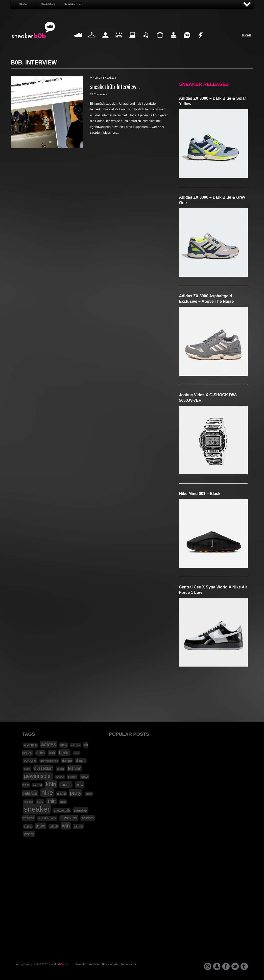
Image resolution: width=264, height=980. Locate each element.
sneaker (109, 78)
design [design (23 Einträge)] (67, 761)
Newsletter (73, 4)
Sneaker (78, 41)
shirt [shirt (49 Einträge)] (51, 801)
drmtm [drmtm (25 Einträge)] (81, 761)
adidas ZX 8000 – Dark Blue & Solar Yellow (213, 101)
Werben (94, 964)
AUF (247, 5)
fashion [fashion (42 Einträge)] (74, 768)
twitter (235, 966)
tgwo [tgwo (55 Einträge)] (40, 826)
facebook (226, 966)
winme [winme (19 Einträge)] (78, 827)
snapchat (217, 966)
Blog (23, 4)
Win (119, 41)
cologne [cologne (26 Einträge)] (30, 761)
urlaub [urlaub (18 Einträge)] (54, 827)
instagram (208, 966)
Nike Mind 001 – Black (200, 494)
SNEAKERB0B (34, 30)
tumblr (244, 966)
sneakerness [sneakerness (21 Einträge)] (47, 818)
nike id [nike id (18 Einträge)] (61, 794)
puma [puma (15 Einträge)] (89, 794)
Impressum (129, 964)
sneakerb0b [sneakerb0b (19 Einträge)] (62, 811)
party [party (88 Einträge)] (76, 793)
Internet (133, 41)
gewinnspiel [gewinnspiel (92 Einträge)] (38, 776)
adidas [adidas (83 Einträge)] (49, 744)
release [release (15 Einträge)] (28, 802)
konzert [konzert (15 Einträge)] (37, 785)
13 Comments (98, 94)
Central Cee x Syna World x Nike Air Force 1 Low (213, 590)
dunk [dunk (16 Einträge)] (27, 769)
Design (160, 41)
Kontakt (81, 964)
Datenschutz (110, 964)
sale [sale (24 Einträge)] (40, 802)
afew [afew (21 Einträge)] (64, 745)
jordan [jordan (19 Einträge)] (72, 777)
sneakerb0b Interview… (115, 86)
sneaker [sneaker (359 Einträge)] (37, 809)
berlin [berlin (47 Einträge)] (64, 753)
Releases (48, 4)
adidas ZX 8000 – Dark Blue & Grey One (212, 200)
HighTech (173, 41)
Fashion (92, 41)
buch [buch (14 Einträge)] (77, 753)
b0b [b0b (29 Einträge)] (52, 753)
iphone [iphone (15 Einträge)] (60, 777)
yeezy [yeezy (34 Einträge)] (29, 834)
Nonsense (201, 41)
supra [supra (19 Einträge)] (28, 827)
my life (95, 78)
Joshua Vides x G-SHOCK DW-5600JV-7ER (208, 398)
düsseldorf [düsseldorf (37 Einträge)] (43, 768)
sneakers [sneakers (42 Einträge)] (69, 818)
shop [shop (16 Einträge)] (63, 802)
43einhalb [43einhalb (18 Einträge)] (30, 745)
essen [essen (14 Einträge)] (60, 769)
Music (146, 41)
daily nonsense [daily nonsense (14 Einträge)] (49, 761)
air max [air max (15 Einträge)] (75, 745)
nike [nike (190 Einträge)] (47, 793)
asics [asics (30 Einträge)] (41, 753)
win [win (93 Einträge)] (66, 826)
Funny (187, 41)
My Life (106, 41)
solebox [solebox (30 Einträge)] (88, 818)
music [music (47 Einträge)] (66, 785)
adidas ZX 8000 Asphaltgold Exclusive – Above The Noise (206, 299)
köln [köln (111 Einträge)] (51, 784)
